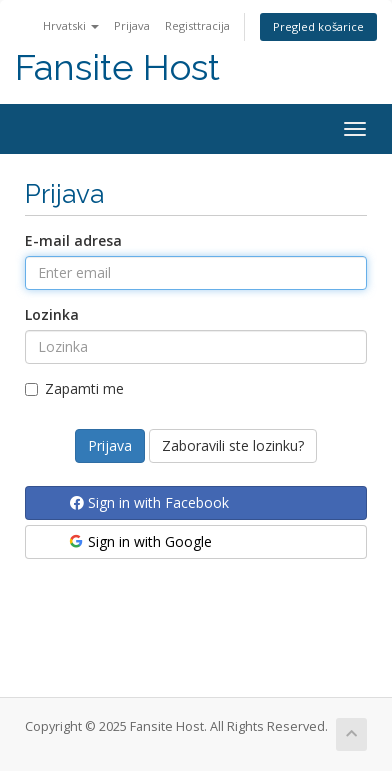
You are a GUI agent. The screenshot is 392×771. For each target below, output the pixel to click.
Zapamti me (74, 388)
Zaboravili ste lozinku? (233, 445)
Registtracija (197, 25)
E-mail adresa (73, 240)
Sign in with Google (139, 541)
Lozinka (52, 314)
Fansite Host (117, 67)
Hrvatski (71, 25)
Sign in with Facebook (149, 502)
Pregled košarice (318, 26)
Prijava (132, 25)
